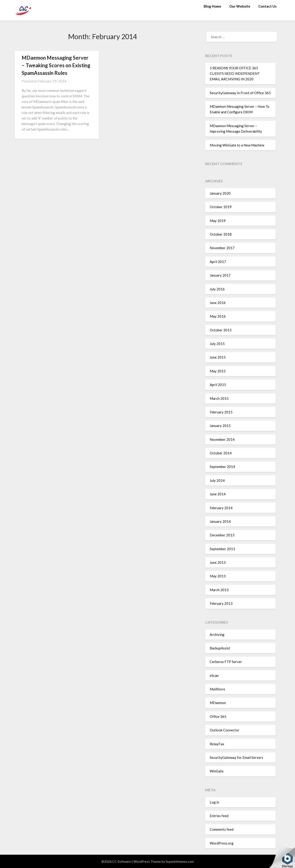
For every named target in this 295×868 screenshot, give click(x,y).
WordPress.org (222, 843)
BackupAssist (220, 648)
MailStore (217, 689)
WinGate (217, 771)
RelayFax (217, 744)
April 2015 (218, 385)
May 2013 (218, 576)
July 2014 (217, 480)
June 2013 (218, 562)
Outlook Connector (225, 730)
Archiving (217, 634)
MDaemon (218, 703)
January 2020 (220, 193)
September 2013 (222, 549)
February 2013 (221, 603)
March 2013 (219, 590)
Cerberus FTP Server (226, 662)
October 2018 (221, 234)
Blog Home (212, 6)
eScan (214, 675)
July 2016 (217, 289)
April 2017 (218, 262)
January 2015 (220, 426)
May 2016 (218, 316)
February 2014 (221, 508)
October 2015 (221, 330)
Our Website (240, 6)
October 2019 (221, 207)
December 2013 (222, 535)
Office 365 (218, 716)
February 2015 (221, 412)
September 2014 (222, 467)
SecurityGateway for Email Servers (236, 757)
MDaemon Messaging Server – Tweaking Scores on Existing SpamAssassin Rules (56, 65)
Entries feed (219, 816)
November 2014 (222, 439)
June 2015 (218, 357)
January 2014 (220, 521)
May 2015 (218, 371)
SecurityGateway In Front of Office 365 (240, 93)
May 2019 (218, 221)
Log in (214, 802)
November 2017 (222, 248)
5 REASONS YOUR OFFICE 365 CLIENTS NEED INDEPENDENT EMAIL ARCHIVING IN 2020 (235, 74)
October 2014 (221, 453)
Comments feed (222, 829)
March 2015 (219, 398)
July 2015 (217, 344)
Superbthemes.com (180, 861)
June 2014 (218, 494)
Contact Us (267, 6)
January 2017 (220, 275)
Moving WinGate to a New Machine (237, 145)
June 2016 (218, 303)
